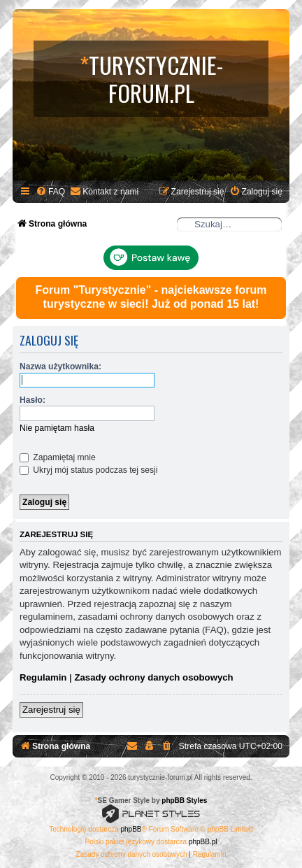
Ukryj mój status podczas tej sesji (88, 470)
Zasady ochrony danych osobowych (153, 677)
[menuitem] (50, 192)
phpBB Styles (184, 801)
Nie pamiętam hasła (57, 428)
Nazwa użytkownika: (60, 367)
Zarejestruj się (51, 710)
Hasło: (33, 400)
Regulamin (43, 677)
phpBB (131, 829)
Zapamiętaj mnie (58, 457)
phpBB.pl (203, 842)
